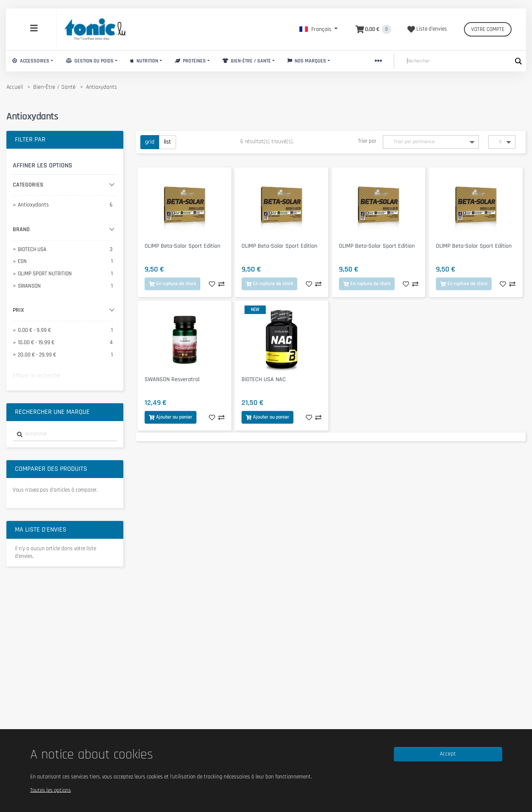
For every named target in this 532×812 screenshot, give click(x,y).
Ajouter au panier (171, 417)
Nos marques (307, 61)
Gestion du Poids (90, 61)
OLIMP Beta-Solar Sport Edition (182, 246)
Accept (448, 754)
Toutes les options (51, 790)
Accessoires (31, 61)
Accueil (15, 87)
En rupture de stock (172, 284)
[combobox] (65, 434)
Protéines (190, 61)
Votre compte (488, 29)
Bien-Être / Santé (247, 61)
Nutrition (144, 61)
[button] (319, 29)
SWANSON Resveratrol (172, 379)
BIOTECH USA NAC (264, 379)
